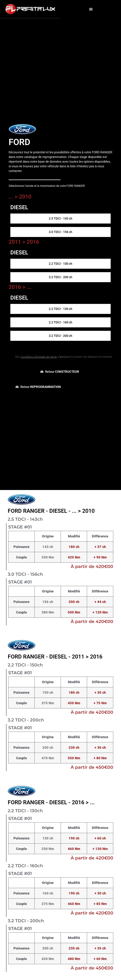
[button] (91, 9)
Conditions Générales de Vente (39, 357)
